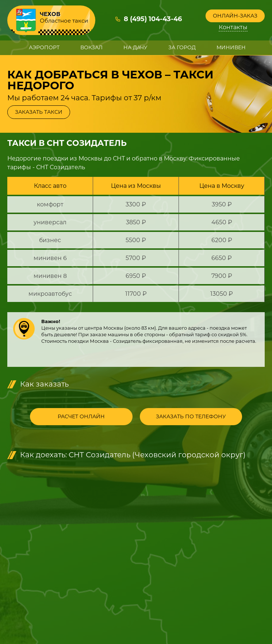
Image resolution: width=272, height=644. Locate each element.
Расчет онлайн (83, 417)
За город (182, 47)
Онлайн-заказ (235, 16)
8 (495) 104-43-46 (153, 19)
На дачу (135, 47)
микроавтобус (50, 294)
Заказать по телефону (189, 417)
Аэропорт (44, 47)
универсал (50, 222)
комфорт (50, 204)
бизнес (50, 240)
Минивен (231, 47)
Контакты (233, 27)
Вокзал (91, 47)
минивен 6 (50, 258)
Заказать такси (39, 112)
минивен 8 (50, 276)
